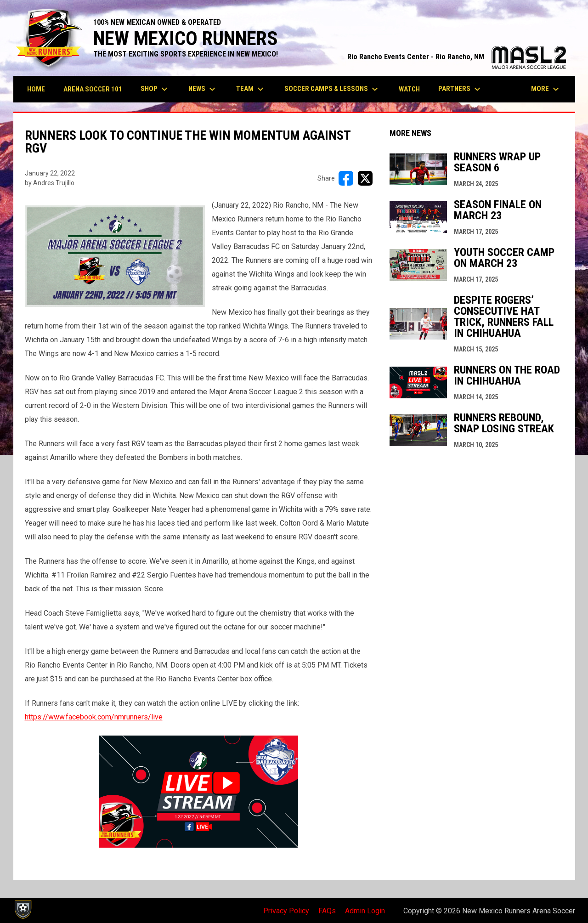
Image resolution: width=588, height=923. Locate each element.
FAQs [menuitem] (327, 911)
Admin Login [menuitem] (365, 911)
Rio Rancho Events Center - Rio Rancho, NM (457, 57)
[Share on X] (365, 178)
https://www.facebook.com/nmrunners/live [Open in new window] (94, 717)
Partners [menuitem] (461, 89)
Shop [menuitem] (155, 89)
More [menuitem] (546, 89)
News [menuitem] (203, 89)
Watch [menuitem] (409, 89)
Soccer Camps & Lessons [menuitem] (332, 89)
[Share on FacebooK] (346, 178)
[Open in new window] (199, 792)
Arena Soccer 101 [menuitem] (93, 89)
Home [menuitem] (36, 89)
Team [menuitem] (251, 89)
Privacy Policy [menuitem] (286, 911)
